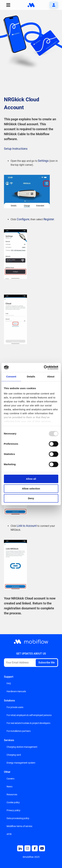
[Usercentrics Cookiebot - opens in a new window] (44, 367)
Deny (31, 498)
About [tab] (51, 376)
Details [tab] (31, 376)
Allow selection (31, 489)
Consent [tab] (11, 376)
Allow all (31, 479)
